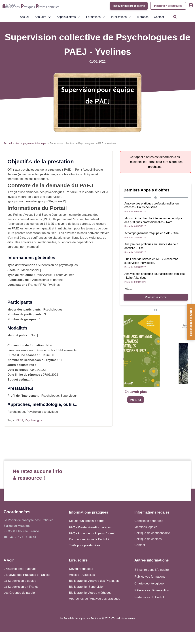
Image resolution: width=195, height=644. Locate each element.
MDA (47, 219)
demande (32, 192)
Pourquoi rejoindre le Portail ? (89, 539)
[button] (123, 359)
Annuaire (43, 17)
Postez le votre (156, 297)
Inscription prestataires (168, 6)
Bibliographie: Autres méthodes (90, 593)
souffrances (39, 238)
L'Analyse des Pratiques (20, 569)
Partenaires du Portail (150, 597)
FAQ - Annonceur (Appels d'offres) (92, 533)
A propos (143, 17)
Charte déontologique (149, 583)
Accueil (25, 17)
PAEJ (19, 420)
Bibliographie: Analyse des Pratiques (94, 581)
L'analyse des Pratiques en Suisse (27, 575)
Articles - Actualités (82, 575)
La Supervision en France (21, 587)
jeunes (90, 228)
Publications (121, 17)
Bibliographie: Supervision (87, 587)
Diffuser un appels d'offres (87, 521)
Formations (96, 17)
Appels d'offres (69, 17)
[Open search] (175, 17)
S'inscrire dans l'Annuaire (152, 570)
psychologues (30, 170)
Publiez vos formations (150, 577)
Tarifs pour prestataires (85, 545)
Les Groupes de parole (19, 593)
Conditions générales (149, 521)
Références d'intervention (152, 590)
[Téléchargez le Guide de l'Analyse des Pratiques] (191, 322)
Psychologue (34, 420)
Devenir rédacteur (81, 569)
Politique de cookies (148, 539)
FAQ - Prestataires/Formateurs (90, 527)
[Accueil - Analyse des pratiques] (31, 6)
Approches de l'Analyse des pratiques (95, 599)
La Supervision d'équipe (20, 581)
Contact (159, 17)
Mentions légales (146, 527)
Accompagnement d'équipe (31, 143)
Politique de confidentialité (152, 533)
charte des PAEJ (97, 192)
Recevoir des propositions (129, 6)
